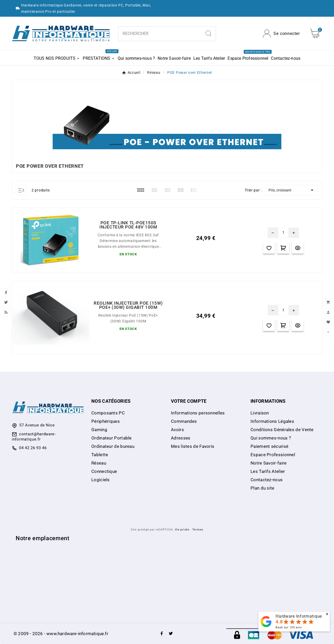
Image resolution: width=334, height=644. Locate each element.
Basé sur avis (289, 627)
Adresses (181, 438)
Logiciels (101, 480)
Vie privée (182, 530)
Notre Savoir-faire (269, 463)
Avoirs (177, 430)
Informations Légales (272, 421)
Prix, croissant (292, 190)
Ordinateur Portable (112, 438)
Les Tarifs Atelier (268, 471)
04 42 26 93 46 (33, 448)
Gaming (99, 430)
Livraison (260, 413)
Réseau (99, 463)
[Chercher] (160, 34)
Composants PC (108, 413)
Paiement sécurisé (269, 446)
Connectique (104, 471)
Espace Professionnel (273, 455)
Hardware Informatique (299, 616)
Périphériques (106, 421)
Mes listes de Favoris (193, 446)
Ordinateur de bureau (113, 446)
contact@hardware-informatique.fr (34, 437)
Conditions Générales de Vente (282, 430)
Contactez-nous (267, 480)
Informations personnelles (198, 413)
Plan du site (263, 488)
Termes (198, 530)
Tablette (100, 455)
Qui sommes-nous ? (271, 438)
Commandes (184, 421)
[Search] (208, 33)
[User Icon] (281, 34)
